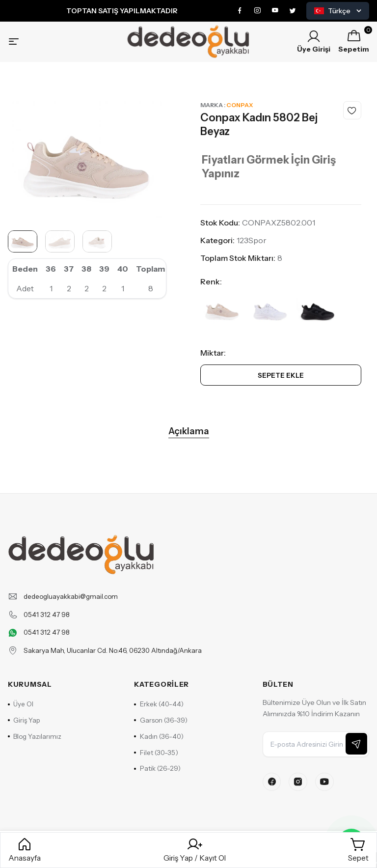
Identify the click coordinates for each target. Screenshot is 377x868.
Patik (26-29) (158, 783)
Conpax (240, 109)
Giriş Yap (25, 733)
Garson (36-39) (162, 733)
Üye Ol (21, 716)
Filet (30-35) (157, 766)
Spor (257, 244)
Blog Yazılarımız (36, 750)
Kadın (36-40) (160, 750)
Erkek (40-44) (160, 716)
